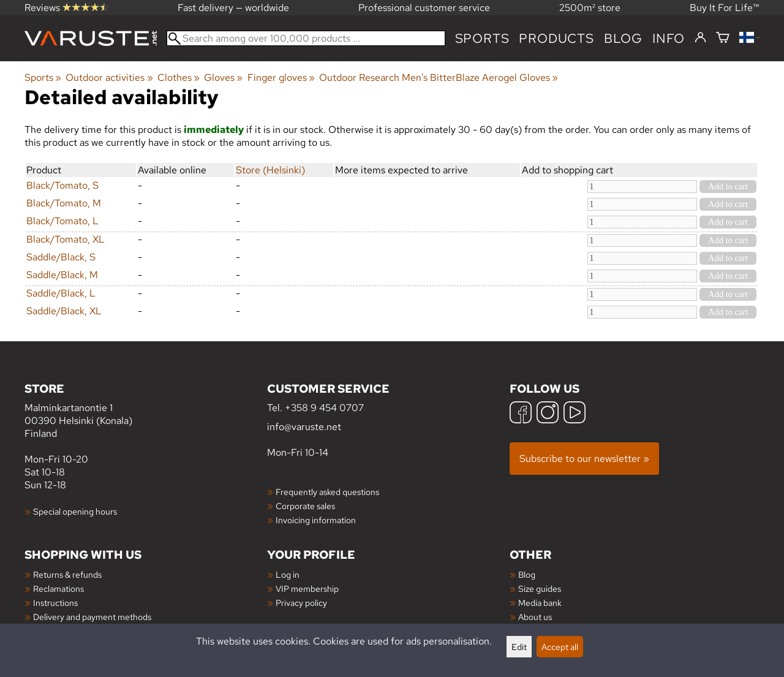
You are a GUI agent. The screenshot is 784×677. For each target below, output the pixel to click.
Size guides (540, 588)
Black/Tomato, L (62, 221)
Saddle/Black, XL (64, 311)
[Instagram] (548, 414)
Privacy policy (301, 603)
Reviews (66, 8)
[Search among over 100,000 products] (306, 38)
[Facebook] (521, 414)
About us (535, 617)
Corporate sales (305, 506)
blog (623, 38)
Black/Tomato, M (64, 203)
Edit (519, 647)
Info (669, 38)
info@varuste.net (304, 427)
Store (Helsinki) (270, 170)
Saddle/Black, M (62, 275)
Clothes (179, 78)
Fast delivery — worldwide (233, 8)
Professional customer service (424, 8)
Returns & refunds (67, 574)
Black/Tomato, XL (66, 239)
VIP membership (307, 588)
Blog (527, 574)
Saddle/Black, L (61, 293)
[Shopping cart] (723, 38)
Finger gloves (281, 78)
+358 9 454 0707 (324, 408)
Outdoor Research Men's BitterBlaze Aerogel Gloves (439, 78)
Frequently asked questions (327, 492)
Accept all (560, 647)
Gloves (223, 78)
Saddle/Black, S (61, 257)
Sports (482, 38)
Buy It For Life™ (725, 8)
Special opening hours (75, 511)
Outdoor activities (109, 78)
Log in (288, 574)
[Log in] (700, 38)
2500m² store (590, 8)
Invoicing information (316, 520)
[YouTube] (575, 414)
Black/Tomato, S (62, 185)
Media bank (540, 603)
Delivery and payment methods (92, 617)
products (556, 38)
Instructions (55, 603)
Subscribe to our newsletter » (584, 459)
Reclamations (58, 588)
